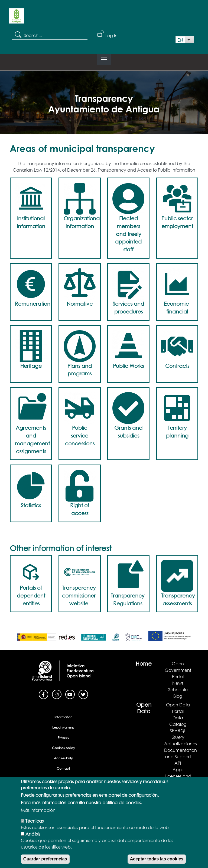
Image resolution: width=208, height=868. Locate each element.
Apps (178, 769)
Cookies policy (63, 748)
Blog (178, 696)
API (178, 763)
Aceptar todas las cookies (157, 860)
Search (18, 34)
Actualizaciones (181, 744)
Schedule (178, 690)
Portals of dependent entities (31, 595)
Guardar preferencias (45, 860)
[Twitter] (83, 694)
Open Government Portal (178, 670)
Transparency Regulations (128, 599)
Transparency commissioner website (79, 595)
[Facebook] (43, 694)
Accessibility (63, 758)
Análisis (33, 835)
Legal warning (63, 727)
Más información (38, 811)
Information (63, 717)
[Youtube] (70, 694)
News (178, 683)
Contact (63, 768)
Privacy (63, 738)
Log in (111, 36)
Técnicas (35, 822)
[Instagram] (57, 694)
